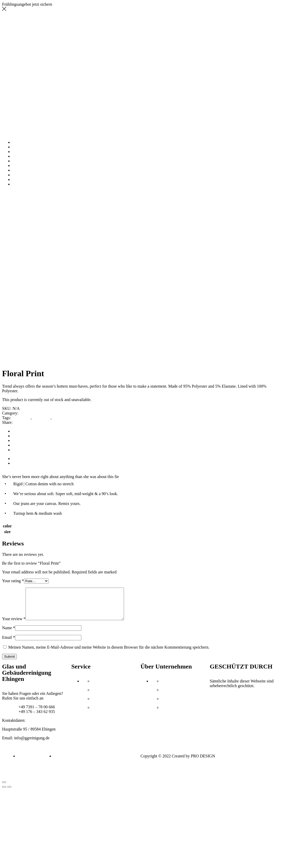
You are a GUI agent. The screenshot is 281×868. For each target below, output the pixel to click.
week (57, 418)
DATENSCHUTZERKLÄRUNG (40, 184)
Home (7, 193)
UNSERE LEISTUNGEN (34, 152)
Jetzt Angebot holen (70, 4)
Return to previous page (22, 198)
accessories (21, 418)
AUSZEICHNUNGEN (31, 166)
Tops (17, 193)
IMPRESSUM (24, 179)
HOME (18, 142)
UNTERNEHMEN (28, 147)
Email (9, 644)
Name (9, 634)
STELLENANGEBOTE (33, 175)
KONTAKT (22, 170)
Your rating (13, 581)
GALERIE (21, 156)
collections (41, 418)
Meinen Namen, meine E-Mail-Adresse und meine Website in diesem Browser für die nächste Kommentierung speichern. (109, 653)
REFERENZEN (26, 161)
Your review (14, 625)
